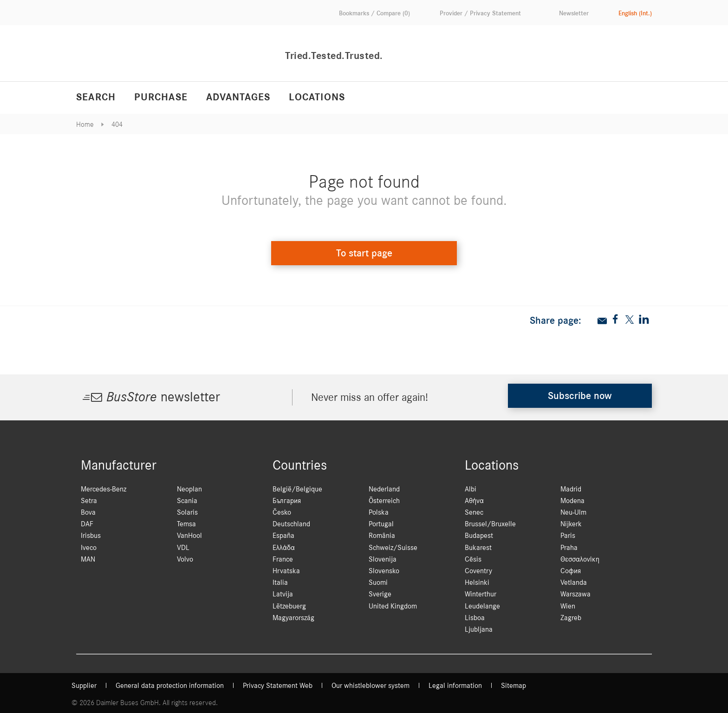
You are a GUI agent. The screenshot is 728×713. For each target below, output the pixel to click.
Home (85, 124)
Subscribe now (580, 396)
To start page (364, 253)
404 (117, 124)
